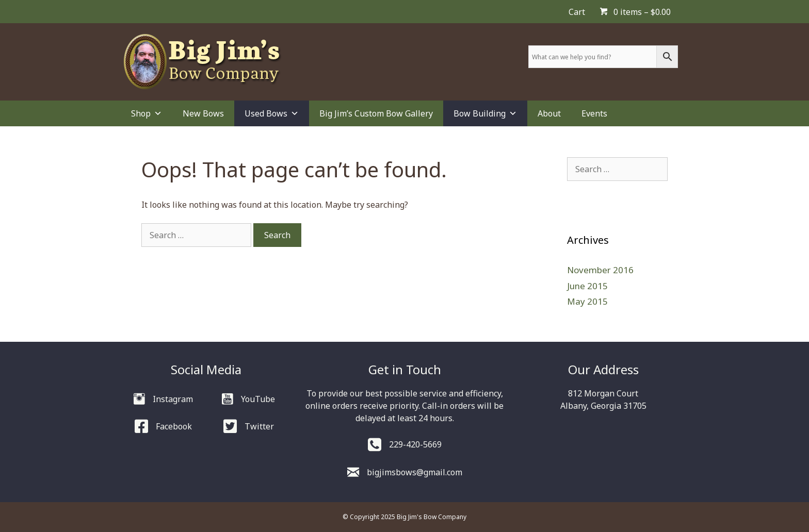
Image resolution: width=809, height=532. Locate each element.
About (549, 113)
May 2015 (587, 301)
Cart (577, 12)
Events (594, 113)
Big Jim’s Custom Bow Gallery (376, 113)
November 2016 (600, 270)
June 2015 (587, 286)
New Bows (203, 113)
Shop (147, 113)
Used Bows (272, 113)
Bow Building (485, 113)
